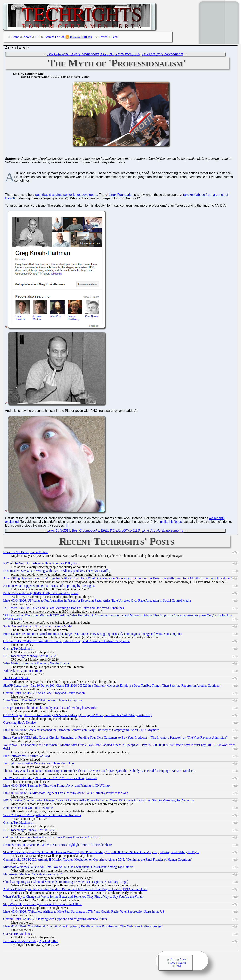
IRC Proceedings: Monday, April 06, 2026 (30, 657)
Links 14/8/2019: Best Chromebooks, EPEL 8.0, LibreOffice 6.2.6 (94, 55)
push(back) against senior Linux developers (66, 196)
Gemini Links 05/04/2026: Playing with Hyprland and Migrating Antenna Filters (55, 920)
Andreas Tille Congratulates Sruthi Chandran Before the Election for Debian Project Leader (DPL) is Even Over (75, 890)
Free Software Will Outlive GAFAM (27, 757)
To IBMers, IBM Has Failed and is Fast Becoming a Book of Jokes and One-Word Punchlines (64, 609)
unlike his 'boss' (171, 523)
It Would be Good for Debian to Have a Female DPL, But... (41, 564)
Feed (114, 37)
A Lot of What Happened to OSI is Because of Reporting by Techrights (49, 587)
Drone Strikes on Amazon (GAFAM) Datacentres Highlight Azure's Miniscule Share (57, 846)
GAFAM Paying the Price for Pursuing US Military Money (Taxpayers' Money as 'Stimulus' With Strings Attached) (77, 716)
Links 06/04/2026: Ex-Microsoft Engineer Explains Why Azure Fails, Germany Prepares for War (65, 794)
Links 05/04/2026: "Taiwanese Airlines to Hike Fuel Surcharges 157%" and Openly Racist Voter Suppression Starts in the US (84, 912)
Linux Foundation (121, 196)
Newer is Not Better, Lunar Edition (26, 553)
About (27, 37)
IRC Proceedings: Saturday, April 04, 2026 (31, 942)
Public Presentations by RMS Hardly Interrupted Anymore (41, 594)
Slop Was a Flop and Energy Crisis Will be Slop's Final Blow (42, 905)
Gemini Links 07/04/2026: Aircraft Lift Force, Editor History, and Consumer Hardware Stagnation (66, 642)
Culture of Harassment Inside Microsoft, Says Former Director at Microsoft (52, 838)
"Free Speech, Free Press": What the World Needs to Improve (43, 701)
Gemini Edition (55, 37)
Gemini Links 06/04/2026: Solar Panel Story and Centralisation (44, 694)
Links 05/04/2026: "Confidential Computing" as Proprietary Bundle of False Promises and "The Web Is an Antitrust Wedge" (83, 927)
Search (103, 37)
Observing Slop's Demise (19, 724)
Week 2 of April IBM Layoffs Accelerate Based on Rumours (42, 816)
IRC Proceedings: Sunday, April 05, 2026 (30, 831)
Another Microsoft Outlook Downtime (28, 809)
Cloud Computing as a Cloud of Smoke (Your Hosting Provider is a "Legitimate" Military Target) (66, 883)
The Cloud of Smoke (17, 679)
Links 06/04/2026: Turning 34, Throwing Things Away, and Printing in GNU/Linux (57, 786)
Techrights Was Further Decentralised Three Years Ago (38, 764)
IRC (38, 37)
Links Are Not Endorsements (163, 55)
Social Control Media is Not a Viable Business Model (38, 627)
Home (15, 37)
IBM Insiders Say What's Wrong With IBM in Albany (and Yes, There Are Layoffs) (57, 572)
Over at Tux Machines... (19, 649)
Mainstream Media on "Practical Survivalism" (33, 875)
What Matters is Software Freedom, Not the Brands (36, 664)
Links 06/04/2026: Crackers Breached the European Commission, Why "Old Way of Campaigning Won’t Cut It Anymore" (82, 731)
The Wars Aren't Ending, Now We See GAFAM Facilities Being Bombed (50, 779)
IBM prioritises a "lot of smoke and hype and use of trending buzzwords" (50, 709)
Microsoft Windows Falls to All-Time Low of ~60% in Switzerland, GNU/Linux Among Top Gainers (68, 868)
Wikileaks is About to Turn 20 (23, 672)
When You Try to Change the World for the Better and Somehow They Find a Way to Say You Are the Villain (73, 898)
